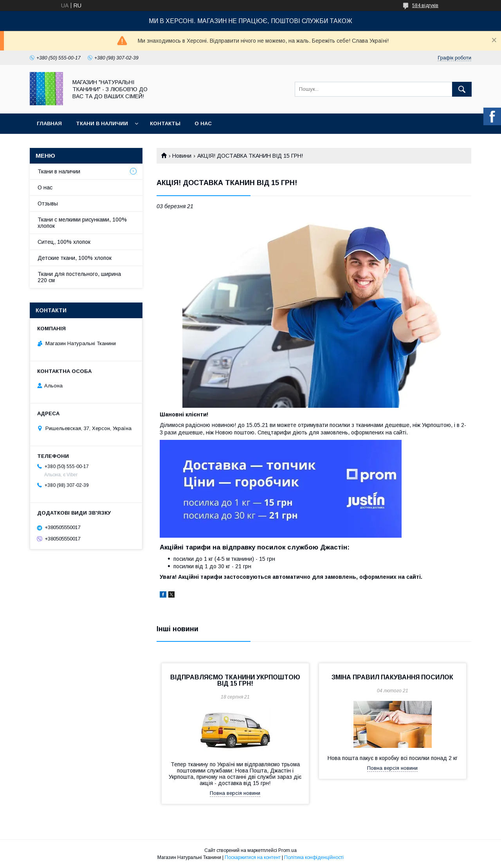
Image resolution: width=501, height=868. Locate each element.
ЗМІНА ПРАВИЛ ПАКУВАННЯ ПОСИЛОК (392, 677)
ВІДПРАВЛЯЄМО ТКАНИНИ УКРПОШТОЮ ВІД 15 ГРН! (235, 680)
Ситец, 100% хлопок (64, 242)
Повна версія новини (235, 793)
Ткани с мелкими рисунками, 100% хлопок (82, 223)
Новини (182, 156)
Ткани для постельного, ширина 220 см (79, 277)
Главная (49, 123)
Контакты (165, 123)
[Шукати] (462, 89)
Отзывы (48, 203)
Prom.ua (287, 850)
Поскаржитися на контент (253, 857)
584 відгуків (425, 5)
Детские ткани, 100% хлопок (75, 258)
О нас (203, 123)
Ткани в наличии (102, 123)
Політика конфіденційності (314, 857)
